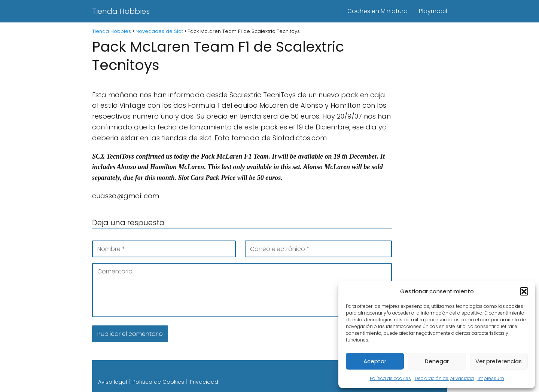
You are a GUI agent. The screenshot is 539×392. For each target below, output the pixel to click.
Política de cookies (390, 378)
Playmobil (433, 11)
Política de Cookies (158, 382)
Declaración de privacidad (444, 378)
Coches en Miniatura (377, 11)
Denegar (437, 361)
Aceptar (375, 361)
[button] (524, 291)
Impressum (491, 378)
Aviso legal (112, 382)
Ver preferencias (499, 361)
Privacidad (204, 382)
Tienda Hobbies (121, 11)
